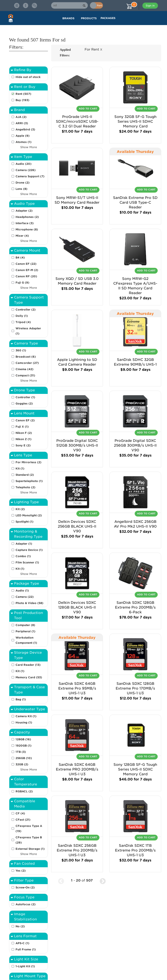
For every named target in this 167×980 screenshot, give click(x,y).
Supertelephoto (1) (29, 481)
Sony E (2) (23, 445)
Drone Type (24, 390)
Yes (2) (21, 871)
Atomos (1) (24, 142)
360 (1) (21, 350)
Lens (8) (21, 189)
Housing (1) (24, 722)
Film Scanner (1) (27, 562)
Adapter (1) (24, 544)
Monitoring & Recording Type (28, 534)
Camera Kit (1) (26, 716)
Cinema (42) (24, 369)
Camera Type (26, 343)
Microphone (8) (27, 229)
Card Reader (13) (28, 665)
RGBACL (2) (24, 791)
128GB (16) (23, 739)
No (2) (20, 926)
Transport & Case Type (29, 690)
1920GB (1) (24, 746)
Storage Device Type (28, 655)
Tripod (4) (23, 322)
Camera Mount (27, 250)
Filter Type (24, 880)
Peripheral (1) (25, 631)
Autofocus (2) (26, 904)
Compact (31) (25, 375)
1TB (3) (21, 752)
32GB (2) (22, 764)
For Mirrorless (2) (28, 462)
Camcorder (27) (27, 363)
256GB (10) (24, 758)
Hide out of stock (28, 77)
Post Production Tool (28, 615)
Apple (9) (23, 136)
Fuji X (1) (22, 427)
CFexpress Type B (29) (29, 840)
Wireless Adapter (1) (28, 331)
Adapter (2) (24, 211)
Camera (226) (26, 170)
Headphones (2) (27, 217)
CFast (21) (23, 820)
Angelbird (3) (25, 129)
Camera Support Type (29, 300)
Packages (108, 18)
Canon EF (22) (26, 264)
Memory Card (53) (29, 677)
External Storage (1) (30, 849)
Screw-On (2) (25, 887)
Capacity (22, 732)
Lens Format (25, 936)
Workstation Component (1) (26, 640)
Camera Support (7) (30, 176)
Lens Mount (24, 413)
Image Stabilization (25, 917)
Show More (29, 147)
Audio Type (24, 204)
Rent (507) (23, 94)
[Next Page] (103, 881)
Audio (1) (22, 591)
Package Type (27, 583)
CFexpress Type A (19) (29, 829)
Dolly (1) (22, 316)
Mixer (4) (22, 236)
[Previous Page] (61, 881)
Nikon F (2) (24, 433)
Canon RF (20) (26, 276)
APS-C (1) (22, 943)
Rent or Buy (25, 87)
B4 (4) (20, 258)
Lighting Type (26, 502)
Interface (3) (25, 223)
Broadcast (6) (26, 357)
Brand (19, 110)
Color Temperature (26, 782)
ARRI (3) (22, 123)
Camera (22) (25, 597)
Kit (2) (20, 509)
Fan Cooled (24, 863)
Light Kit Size (26, 959)
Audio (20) (24, 164)
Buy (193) (22, 100)
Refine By (23, 70)
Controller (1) (25, 397)
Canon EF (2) (25, 420)
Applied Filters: (65, 52)
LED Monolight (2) (29, 515)
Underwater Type (30, 709)
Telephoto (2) (25, 487)
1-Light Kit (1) (25, 966)
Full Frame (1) (26, 949)
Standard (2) (25, 475)
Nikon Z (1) (24, 439)
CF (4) (20, 813)
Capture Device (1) (29, 550)
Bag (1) (21, 699)
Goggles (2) (24, 404)
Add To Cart (88, 109)
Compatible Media (25, 804)
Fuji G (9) (22, 283)
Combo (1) (23, 556)
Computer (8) (25, 625)
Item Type (23, 157)
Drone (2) (23, 183)
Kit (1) (20, 469)
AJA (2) (21, 117)
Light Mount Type (30, 976)
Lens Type (23, 455)
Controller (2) (26, 310)
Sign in (150, 6)
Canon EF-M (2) (27, 270)
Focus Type (24, 897)
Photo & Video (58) (29, 603)
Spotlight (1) (24, 522)
